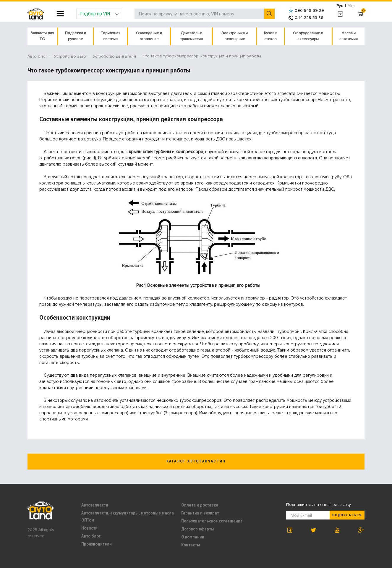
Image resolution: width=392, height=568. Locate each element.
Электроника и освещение (235, 36)
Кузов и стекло (271, 36)
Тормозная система (110, 36)
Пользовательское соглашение (212, 521)
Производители (97, 544)
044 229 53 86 (306, 18)
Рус (340, 6)
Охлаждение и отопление (149, 36)
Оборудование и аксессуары (308, 36)
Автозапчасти (95, 505)
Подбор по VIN (99, 14)
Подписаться (347, 515)
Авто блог (91, 536)
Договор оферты (198, 529)
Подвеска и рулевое (76, 36)
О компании (193, 537)
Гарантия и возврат (200, 513)
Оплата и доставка (200, 505)
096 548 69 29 (306, 10)
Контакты (191, 545)
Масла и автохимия (349, 36)
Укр (351, 6)
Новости (89, 528)
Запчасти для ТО (42, 36)
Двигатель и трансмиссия (192, 36)
